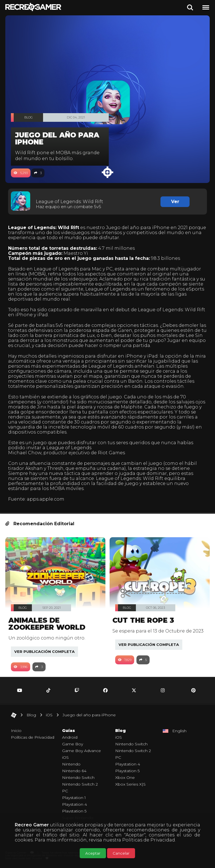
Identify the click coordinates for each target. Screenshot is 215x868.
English (179, 731)
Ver (175, 202)
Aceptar (93, 853)
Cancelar (121, 853)
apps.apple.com (46, 499)
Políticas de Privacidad (149, 840)
